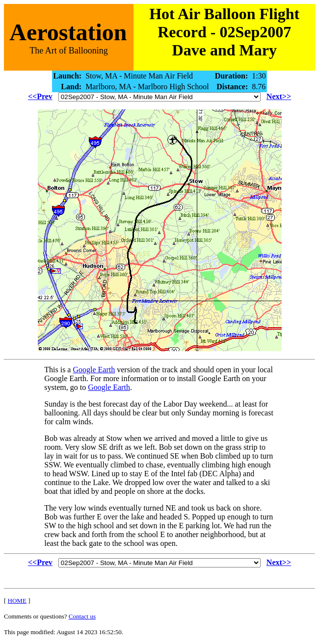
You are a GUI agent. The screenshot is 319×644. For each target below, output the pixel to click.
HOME (17, 601)
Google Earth (94, 370)
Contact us (82, 616)
